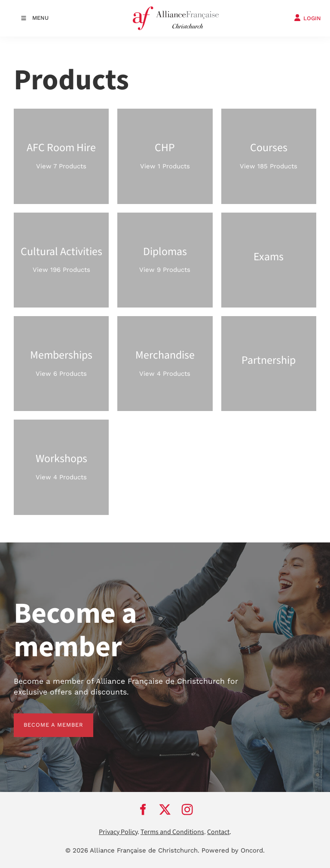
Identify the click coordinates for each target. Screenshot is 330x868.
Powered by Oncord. (233, 850)
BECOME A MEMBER (44, 718)
